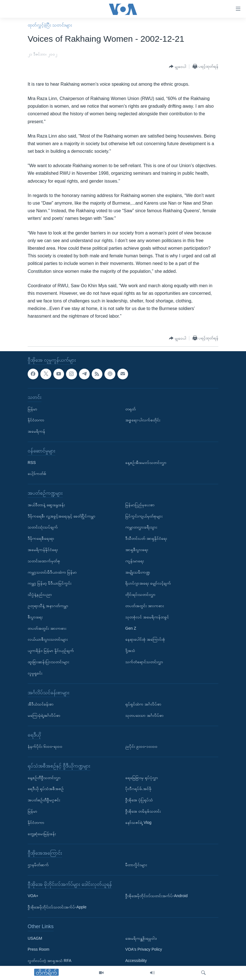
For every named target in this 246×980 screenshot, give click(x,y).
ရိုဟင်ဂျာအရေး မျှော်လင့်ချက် (148, 583)
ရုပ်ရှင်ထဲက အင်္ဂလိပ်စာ (143, 704)
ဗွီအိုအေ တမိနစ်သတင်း (143, 811)
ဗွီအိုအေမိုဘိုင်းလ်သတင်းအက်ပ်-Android (156, 896)
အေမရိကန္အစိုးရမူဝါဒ (141, 938)
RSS (32, 462)
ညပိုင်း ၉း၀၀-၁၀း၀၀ (141, 746)
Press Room (39, 949)
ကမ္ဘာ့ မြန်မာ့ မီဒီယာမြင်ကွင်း (50, 583)
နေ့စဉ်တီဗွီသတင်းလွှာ (44, 777)
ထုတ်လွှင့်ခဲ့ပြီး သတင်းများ (50, 25)
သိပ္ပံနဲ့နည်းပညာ (40, 594)
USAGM (35, 938)
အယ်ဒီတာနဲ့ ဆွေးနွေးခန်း (46, 505)
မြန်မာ (32, 409)
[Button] (178, 67)
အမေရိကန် (36, 431)
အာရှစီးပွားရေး (137, 550)
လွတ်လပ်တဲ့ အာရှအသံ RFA (50, 961)
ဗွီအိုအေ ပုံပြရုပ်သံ (139, 800)
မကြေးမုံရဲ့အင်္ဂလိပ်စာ (44, 715)
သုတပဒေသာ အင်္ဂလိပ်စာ (144, 715)
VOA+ (33, 896)
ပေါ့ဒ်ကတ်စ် (37, 474)
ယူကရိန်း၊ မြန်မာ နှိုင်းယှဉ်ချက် (51, 651)
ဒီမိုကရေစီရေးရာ (41, 538)
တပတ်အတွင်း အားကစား (47, 628)
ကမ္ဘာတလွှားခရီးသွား (141, 527)
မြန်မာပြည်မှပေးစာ (140, 505)
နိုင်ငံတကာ (36, 420)
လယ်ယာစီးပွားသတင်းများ (48, 639)
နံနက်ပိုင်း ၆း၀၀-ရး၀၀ (45, 746)
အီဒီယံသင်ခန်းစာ (41, 704)
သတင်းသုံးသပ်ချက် (43, 527)
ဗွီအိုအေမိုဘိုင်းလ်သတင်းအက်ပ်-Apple (57, 907)
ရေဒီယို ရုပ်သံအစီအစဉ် (46, 789)
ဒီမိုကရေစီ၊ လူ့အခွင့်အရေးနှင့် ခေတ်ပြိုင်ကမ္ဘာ (61, 516)
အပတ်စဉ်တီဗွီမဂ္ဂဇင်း (44, 800)
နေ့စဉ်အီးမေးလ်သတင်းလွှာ (146, 462)
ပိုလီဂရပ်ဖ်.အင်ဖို (138, 789)
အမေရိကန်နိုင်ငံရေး (43, 550)
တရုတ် (130, 409)
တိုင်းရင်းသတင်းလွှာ (140, 594)
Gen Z (131, 628)
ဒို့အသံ (130, 651)
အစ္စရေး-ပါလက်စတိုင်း (143, 420)
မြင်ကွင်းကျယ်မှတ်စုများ (144, 516)
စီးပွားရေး (35, 617)
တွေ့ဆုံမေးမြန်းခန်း (42, 833)
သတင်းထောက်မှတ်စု (44, 561)
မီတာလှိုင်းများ (136, 865)
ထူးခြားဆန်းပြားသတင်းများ (48, 662)
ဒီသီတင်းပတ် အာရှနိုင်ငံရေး (146, 538)
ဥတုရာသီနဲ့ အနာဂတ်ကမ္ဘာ (48, 606)
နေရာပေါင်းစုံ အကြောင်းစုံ (145, 639)
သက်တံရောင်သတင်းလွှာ (144, 662)
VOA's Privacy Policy (144, 949)
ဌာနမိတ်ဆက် (38, 865)
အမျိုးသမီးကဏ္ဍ (138, 572)
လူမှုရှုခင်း (35, 673)
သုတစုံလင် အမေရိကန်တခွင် (147, 617)
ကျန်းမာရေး (135, 561)
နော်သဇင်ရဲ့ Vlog (138, 822)
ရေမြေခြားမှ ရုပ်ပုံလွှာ (142, 777)
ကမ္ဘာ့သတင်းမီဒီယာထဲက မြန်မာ (52, 572)
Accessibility (136, 961)
